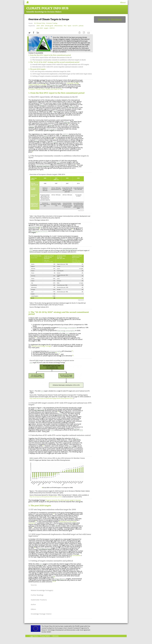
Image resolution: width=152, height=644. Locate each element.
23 (71, 557)
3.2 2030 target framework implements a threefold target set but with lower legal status (61, 74)
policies (81, 26)
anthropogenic (52, 129)
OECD (51, 124)
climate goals (49, 26)
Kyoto (70, 26)
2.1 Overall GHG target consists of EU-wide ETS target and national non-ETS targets (60, 64)
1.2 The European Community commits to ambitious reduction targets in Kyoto (58, 60)
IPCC (65, 26)
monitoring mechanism (40, 231)
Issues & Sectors (110, 19)
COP (46, 136)
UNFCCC (52, 28)
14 (56, 352)
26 (55, 581)
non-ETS (75, 26)
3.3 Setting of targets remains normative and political (49, 76)
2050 (42, 26)
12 (36, 338)
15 (59, 354)
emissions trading (55, 351)
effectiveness (58, 26)
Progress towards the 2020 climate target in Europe (63, 500)
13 (72, 351)
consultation (77, 555)
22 (35, 548)
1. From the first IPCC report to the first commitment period (50, 55)
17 (58, 412)
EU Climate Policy (40, 23)
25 (53, 581)
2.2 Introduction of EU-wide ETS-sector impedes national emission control (57, 67)
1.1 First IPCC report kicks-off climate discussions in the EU (51, 58)
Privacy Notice (45, 636)
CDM (60, 414)
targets (46, 28)
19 (54, 514)
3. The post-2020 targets (37, 69)
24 (54, 577)
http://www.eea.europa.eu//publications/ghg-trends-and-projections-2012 (52, 398)
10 (72, 229)
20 (36, 521)
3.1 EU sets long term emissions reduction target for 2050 (50, 71)
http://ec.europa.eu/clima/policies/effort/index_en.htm (46, 497)
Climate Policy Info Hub (47, 8)
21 (33, 527)
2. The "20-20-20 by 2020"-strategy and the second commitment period (54, 62)
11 (37, 232)
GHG (55, 110)
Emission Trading (52, 23)
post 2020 (40, 28)
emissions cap (39, 409)
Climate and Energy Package (42, 346)
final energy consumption (68, 328)
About (123, 2)
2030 (38, 26)
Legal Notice (34, 636)
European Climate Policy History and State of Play (45, 89)
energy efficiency (56, 85)
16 (73, 355)
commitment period (43, 165)
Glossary (55, 636)
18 (43, 445)
